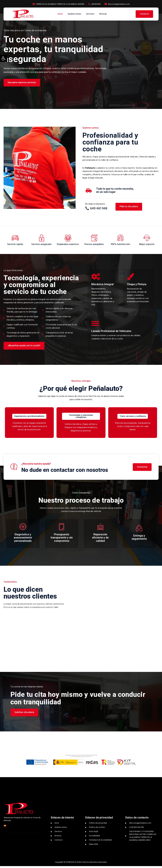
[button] (4, 58)
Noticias (104, 14)
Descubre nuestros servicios (22, 83)
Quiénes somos (74, 14)
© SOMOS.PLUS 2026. (72, 864)
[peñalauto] (116, 619)
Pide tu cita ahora (129, 207)
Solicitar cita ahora (24, 714)
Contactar (142, 469)
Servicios (91, 14)
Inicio (59, 14)
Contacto (144, 14)
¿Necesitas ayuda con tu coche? (24, 347)
